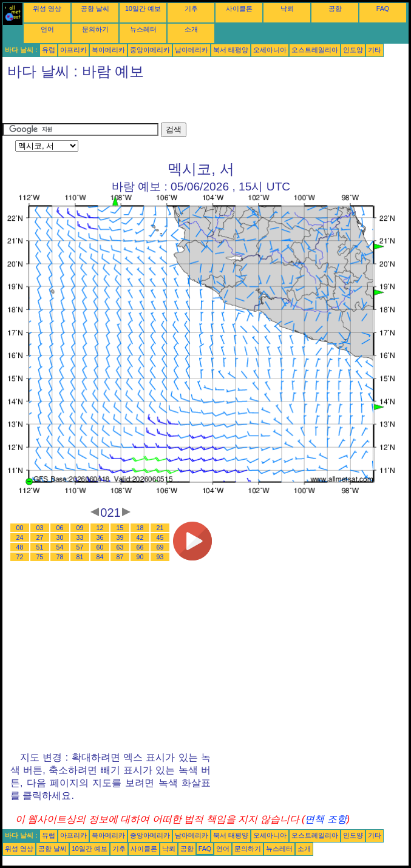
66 (140, 547)
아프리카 (73, 50)
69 (160, 547)
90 (140, 557)
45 (160, 537)
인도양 (353, 50)
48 (20, 547)
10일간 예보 (143, 8)
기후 (191, 8)
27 (40, 537)
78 (60, 557)
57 (80, 547)
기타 (375, 50)
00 (20, 528)
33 (80, 537)
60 (100, 547)
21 (160, 528)
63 (120, 547)
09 (80, 528)
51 (40, 547)
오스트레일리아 (315, 50)
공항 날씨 (95, 8)
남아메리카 (192, 50)
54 (60, 547)
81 (80, 557)
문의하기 (95, 29)
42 (140, 537)
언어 (47, 29)
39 (120, 537)
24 (20, 537)
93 (160, 557)
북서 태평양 (231, 50)
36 (100, 537)
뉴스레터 (143, 29)
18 (140, 528)
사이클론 (239, 8)
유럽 (49, 50)
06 (60, 528)
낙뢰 (287, 8)
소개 (191, 29)
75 (40, 557)
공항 (335, 8)
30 (60, 537)
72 (20, 557)
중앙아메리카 (150, 50)
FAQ (383, 8)
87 (120, 557)
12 (100, 528)
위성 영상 (47, 8)
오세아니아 (270, 50)
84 (100, 557)
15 (120, 528)
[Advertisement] (144, 104)
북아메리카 (108, 50)
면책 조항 (325, 819)
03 (40, 528)
